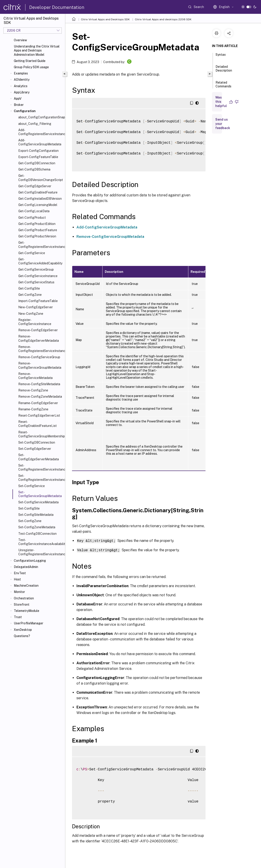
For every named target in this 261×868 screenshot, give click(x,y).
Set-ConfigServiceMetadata (38, 502)
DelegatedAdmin (26, 567)
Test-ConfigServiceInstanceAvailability (41, 542)
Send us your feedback (223, 124)
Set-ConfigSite (29, 508)
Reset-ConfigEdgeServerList (39, 415)
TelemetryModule (27, 611)
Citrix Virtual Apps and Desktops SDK (105, 19)
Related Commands (223, 86)
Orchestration (24, 598)
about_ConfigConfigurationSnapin (41, 117)
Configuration (25, 111)
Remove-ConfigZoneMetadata (40, 397)
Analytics (21, 86)
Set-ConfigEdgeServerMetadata (39, 457)
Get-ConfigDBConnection (37, 163)
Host (17, 579)
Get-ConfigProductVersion (37, 236)
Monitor (19, 592)
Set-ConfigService (32, 486)
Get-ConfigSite (29, 288)
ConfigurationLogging (30, 561)
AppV (18, 99)
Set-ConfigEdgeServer (35, 449)
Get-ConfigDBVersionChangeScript (41, 178)
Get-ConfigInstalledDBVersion (40, 199)
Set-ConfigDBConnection (37, 442)
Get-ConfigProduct (32, 218)
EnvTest (20, 573)
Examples (21, 73)
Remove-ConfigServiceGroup (39, 357)
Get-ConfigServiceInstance (38, 276)
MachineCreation (26, 586)
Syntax (221, 57)
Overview (20, 40)
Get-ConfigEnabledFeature (38, 192)
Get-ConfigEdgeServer (35, 186)
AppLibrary (22, 92)
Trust (18, 617)
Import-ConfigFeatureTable (38, 301)
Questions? (22, 636)
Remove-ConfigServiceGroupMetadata (40, 365)
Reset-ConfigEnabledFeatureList (37, 424)
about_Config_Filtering (35, 124)
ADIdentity (22, 80)
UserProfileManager (29, 623)
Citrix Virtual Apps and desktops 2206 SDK (163, 19)
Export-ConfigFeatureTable (38, 157)
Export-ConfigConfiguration (38, 151)
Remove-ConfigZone (33, 390)
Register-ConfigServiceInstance (35, 322)
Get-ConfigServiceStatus (36, 282)
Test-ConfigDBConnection (37, 534)
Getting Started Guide (30, 61)
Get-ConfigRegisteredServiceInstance (41, 245)
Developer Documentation (57, 7)
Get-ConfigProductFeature (38, 230)
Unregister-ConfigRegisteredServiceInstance (41, 552)
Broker (19, 105)
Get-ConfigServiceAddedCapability (40, 261)
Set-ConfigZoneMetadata (37, 527)
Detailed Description (224, 71)
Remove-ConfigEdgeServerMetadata (39, 338)
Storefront (22, 605)
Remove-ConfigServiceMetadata (35, 376)
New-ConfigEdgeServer (36, 307)
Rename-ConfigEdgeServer (38, 403)
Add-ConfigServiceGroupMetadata (40, 142)
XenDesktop (23, 630)
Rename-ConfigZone (33, 409)
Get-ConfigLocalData (34, 211)
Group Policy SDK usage (31, 67)
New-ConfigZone (31, 314)
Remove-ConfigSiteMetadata (39, 384)
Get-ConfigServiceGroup (36, 269)
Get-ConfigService (32, 253)
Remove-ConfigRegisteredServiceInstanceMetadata (41, 349)
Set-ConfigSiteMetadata (36, 515)
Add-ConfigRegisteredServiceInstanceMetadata (41, 132)
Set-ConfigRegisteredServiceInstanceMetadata (41, 478)
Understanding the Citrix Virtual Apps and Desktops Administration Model (37, 50)
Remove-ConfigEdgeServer (38, 330)
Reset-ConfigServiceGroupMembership (41, 434)
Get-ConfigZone (30, 295)
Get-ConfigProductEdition (37, 224)
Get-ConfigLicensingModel (38, 205)
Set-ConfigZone (30, 521)
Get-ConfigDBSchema (34, 169)
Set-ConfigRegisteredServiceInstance (41, 467)
